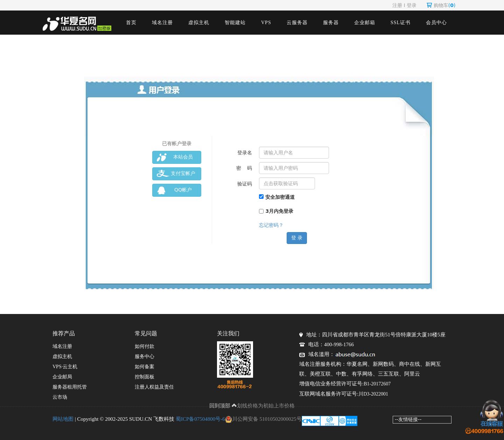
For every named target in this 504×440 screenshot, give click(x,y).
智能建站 (235, 23)
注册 (397, 5)
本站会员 (175, 157)
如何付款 (145, 346)
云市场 (60, 397)
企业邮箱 (365, 23)
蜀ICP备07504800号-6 (200, 419)
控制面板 (145, 377)
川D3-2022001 (373, 394)
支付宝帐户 (176, 174)
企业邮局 (62, 377)
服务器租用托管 (70, 387)
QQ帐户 (174, 190)
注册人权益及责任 (154, 387)
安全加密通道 (277, 197)
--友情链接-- (408, 419)
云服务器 (297, 23)
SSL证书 (401, 23)
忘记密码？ (271, 225)
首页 (131, 23)
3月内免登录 (276, 211)
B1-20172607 (377, 384)
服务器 (331, 23)
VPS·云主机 (65, 367)
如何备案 (145, 367)
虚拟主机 (199, 23)
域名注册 (162, 23)
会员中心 (436, 23)
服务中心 (145, 357)
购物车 (441, 5)
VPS (266, 23)
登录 (412, 5)
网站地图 (63, 419)
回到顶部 (223, 406)
